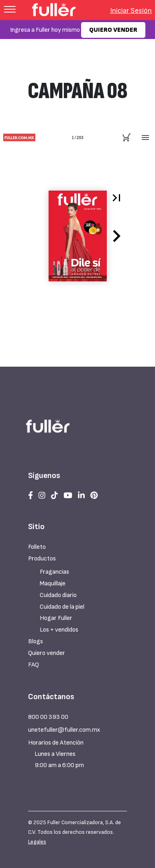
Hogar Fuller (56, 618)
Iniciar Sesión (131, 11)
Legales (37, 842)
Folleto (37, 547)
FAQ (34, 665)
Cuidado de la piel (62, 607)
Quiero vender (47, 653)
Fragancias (54, 572)
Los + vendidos (59, 630)
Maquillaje (53, 584)
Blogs (36, 641)
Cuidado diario (58, 595)
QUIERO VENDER (113, 30)
